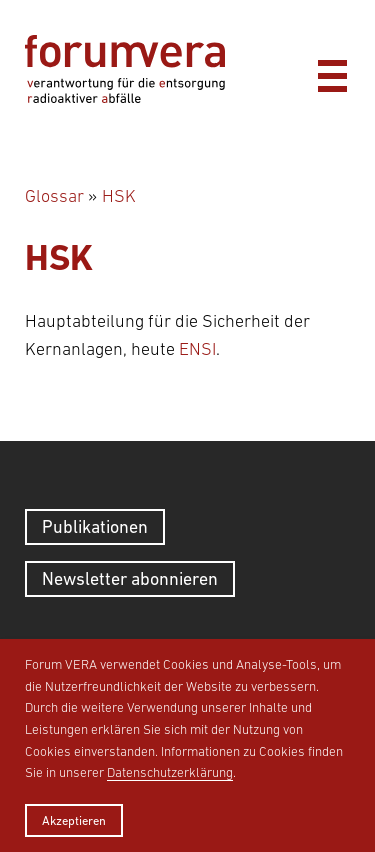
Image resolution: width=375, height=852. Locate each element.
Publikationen (95, 526)
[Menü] (332, 71)
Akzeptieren (74, 820)
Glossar (54, 196)
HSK (119, 196)
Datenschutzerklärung (170, 772)
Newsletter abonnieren (130, 578)
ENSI (197, 349)
